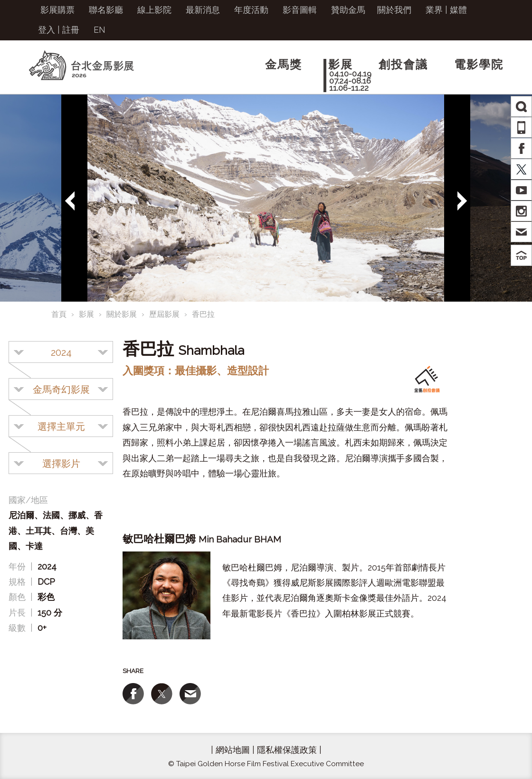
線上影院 (154, 10)
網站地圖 (233, 750)
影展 (86, 314)
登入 (47, 30)
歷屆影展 (164, 314)
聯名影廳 (106, 10)
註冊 (71, 30)
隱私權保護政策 (287, 750)
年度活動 (251, 10)
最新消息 (203, 10)
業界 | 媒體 (446, 10)
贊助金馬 (348, 10)
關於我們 (394, 10)
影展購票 (57, 10)
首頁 (59, 314)
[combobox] (61, 352)
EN (100, 30)
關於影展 (122, 314)
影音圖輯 (300, 10)
